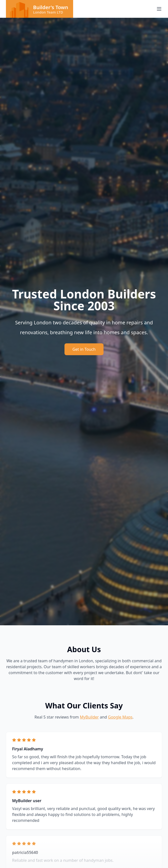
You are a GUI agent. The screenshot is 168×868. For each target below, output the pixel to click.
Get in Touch (84, 349)
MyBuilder (89, 717)
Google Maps (120, 717)
